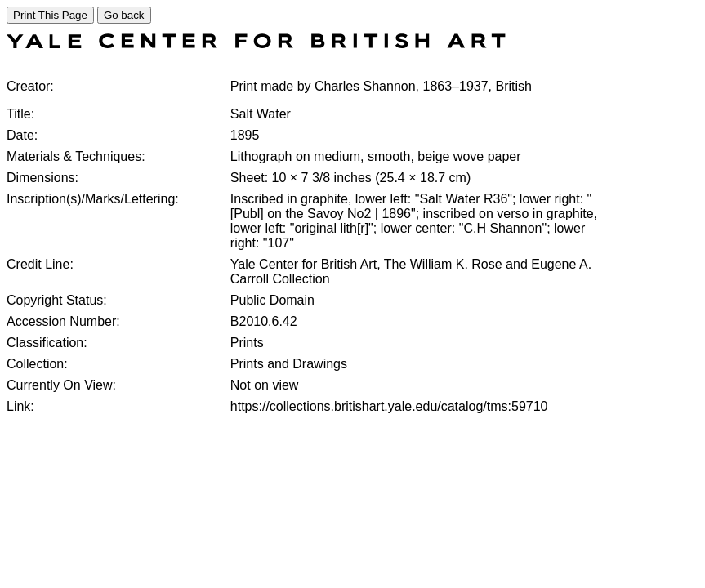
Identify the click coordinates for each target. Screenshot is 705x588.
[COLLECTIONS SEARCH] (256, 44)
